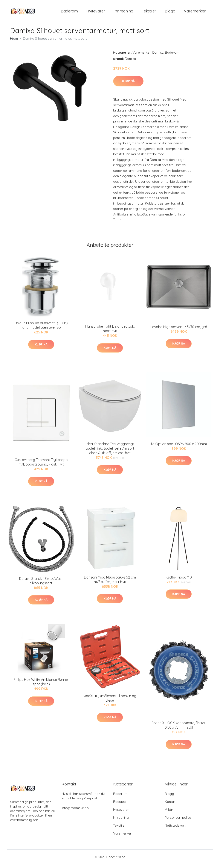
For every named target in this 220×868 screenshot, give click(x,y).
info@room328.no (75, 811)
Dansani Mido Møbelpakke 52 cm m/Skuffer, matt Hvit (110, 583)
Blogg (170, 13)
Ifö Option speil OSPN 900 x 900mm (179, 448)
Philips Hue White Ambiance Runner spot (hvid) (41, 686)
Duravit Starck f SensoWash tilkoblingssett (41, 584)
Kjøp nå (128, 85)
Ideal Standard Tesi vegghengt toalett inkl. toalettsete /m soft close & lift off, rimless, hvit (110, 452)
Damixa (158, 56)
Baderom (69, 13)
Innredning (123, 13)
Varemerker (195, 13)
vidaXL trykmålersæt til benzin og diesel (110, 702)
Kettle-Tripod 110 (179, 581)
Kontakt (171, 805)
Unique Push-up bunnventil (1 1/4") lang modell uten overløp (41, 329)
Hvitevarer (96, 13)
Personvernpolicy (178, 821)
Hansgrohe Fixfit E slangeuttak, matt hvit (110, 332)
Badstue (119, 805)
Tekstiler (149, 13)
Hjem (14, 42)
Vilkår (169, 813)
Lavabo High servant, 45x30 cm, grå (179, 330)
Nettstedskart (175, 829)
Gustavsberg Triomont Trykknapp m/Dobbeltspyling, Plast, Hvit (41, 466)
